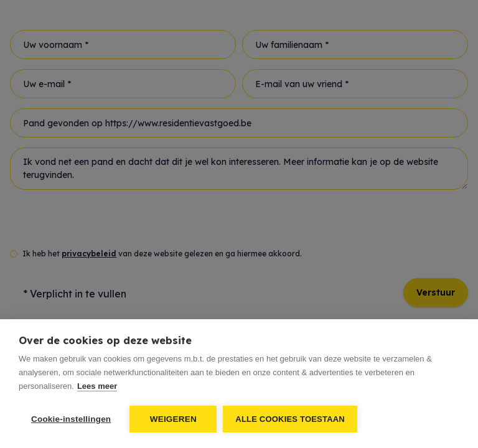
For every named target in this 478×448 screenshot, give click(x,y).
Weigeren (173, 419)
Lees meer (97, 386)
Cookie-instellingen (71, 419)
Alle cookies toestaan (290, 419)
